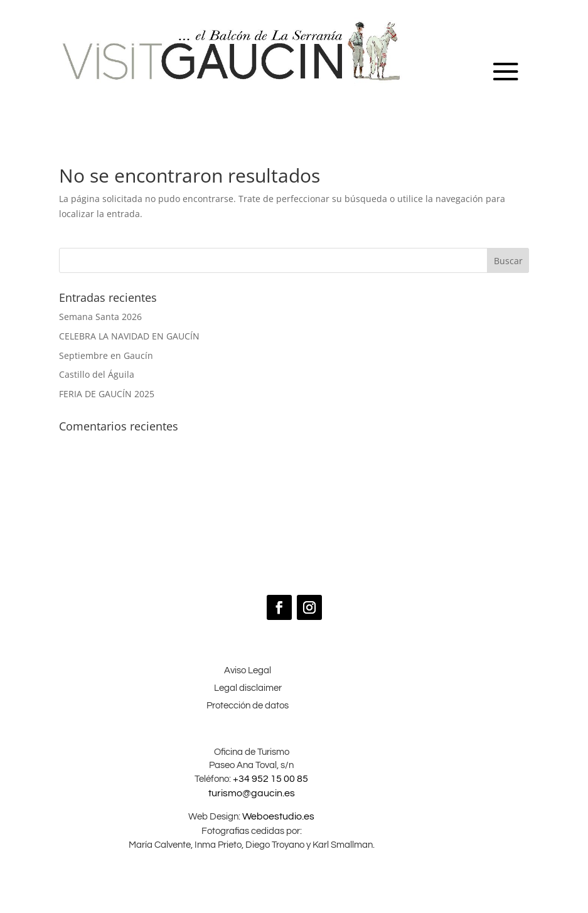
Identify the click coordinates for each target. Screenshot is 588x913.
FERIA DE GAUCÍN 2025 (107, 394)
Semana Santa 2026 (100, 317)
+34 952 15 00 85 (270, 779)
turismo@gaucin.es (252, 793)
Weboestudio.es (277, 816)
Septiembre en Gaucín (106, 355)
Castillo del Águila (97, 374)
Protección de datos (248, 706)
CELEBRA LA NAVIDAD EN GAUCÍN (129, 336)
